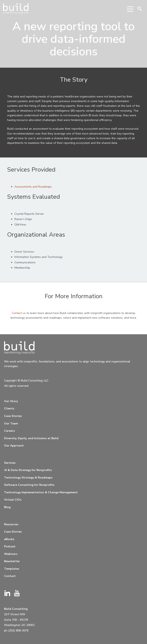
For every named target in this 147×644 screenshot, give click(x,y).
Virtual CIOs (13, 500)
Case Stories (13, 416)
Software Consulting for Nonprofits (29, 485)
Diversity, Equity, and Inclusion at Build (31, 438)
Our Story (11, 401)
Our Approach (14, 446)
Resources (11, 524)
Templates (12, 569)
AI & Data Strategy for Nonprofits (28, 470)
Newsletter (12, 561)
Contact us (19, 313)
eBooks (9, 539)
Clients (9, 409)
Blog (7, 507)
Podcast (10, 546)
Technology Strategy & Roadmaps (28, 478)
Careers (9, 431)
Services (10, 463)
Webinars (11, 554)
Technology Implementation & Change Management (41, 492)
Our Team (11, 423)
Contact (10, 576)
